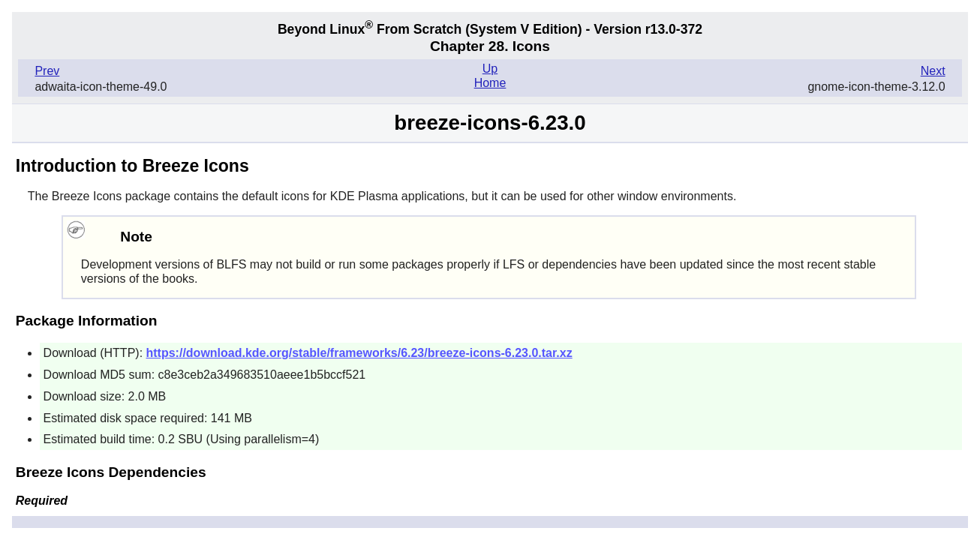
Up (490, 69)
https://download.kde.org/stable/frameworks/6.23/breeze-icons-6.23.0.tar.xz (359, 353)
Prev (47, 71)
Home (490, 83)
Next (933, 71)
